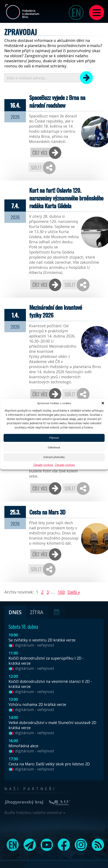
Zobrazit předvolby (54, 457)
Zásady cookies (43, 465)
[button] (103, 403)
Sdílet (36, 167)
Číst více (40, 153)
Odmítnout (54, 447)
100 (61, 592)
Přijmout (54, 438)
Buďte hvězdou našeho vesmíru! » (35, 812)
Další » (74, 592)
